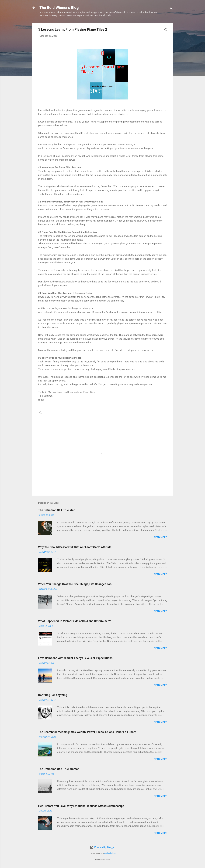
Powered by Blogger (103, 847)
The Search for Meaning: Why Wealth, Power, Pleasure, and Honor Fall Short (87, 732)
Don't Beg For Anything (53, 695)
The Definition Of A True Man (57, 510)
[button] (165, 30)
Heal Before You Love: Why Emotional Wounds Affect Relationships (81, 806)
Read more (160, 537)
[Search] (171, 9)
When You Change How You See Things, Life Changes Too (75, 584)
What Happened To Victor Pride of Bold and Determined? (74, 621)
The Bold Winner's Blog (59, 8)
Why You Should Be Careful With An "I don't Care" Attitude (75, 547)
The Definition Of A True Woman (59, 769)
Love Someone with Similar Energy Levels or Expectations (75, 658)
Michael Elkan (110, 853)
